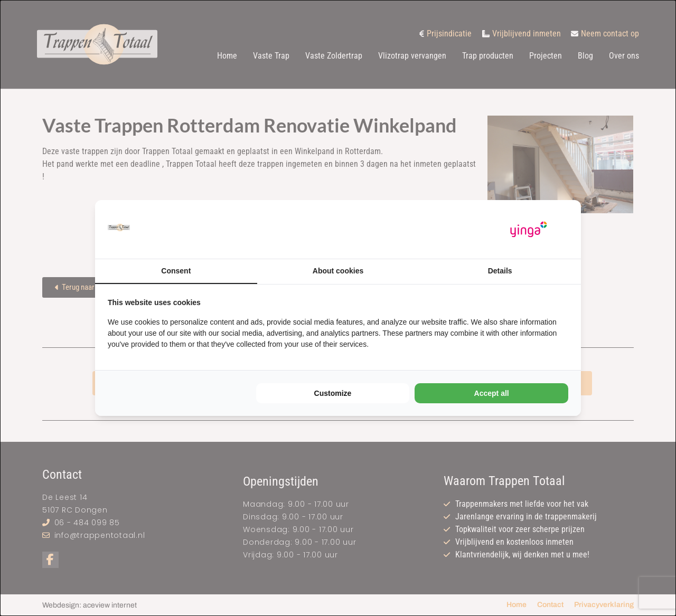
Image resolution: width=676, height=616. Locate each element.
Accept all (492, 393)
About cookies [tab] (338, 271)
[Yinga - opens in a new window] (529, 229)
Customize (333, 393)
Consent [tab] (176, 271)
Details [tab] (500, 271)
